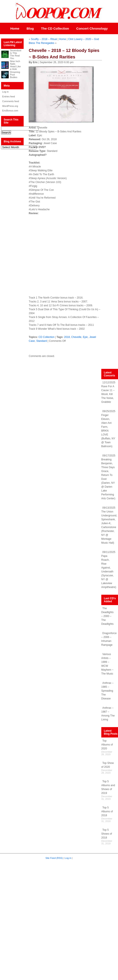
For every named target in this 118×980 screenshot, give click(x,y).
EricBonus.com (10, 111)
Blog (30, 28)
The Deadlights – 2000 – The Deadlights (107, 616)
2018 (67, 337)
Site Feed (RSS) (54, 858)
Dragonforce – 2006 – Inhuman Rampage (109, 639)
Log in (5, 92)
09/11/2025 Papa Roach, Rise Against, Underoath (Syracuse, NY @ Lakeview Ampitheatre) (109, 570)
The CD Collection (55, 28)
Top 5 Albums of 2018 (107, 811)
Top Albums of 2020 (107, 745)
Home (15, 28)
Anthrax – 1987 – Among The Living (108, 714)
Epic (85, 337)
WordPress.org (10, 106)
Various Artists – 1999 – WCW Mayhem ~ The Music (107, 664)
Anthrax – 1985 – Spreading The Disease (107, 691)
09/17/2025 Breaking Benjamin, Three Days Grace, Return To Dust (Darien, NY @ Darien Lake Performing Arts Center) (108, 477)
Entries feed (9, 96)
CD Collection (47, 337)
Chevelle (76, 337)
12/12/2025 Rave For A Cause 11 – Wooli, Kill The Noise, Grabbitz (108, 392)
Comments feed (11, 101)
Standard (42, 341)
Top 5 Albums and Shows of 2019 (108, 787)
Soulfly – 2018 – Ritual (44, 39)
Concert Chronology (92, 28)
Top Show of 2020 (108, 765)
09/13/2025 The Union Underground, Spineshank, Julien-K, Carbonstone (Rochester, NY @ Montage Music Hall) (109, 525)
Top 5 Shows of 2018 (107, 834)
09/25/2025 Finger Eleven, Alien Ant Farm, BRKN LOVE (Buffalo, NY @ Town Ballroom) (108, 429)
